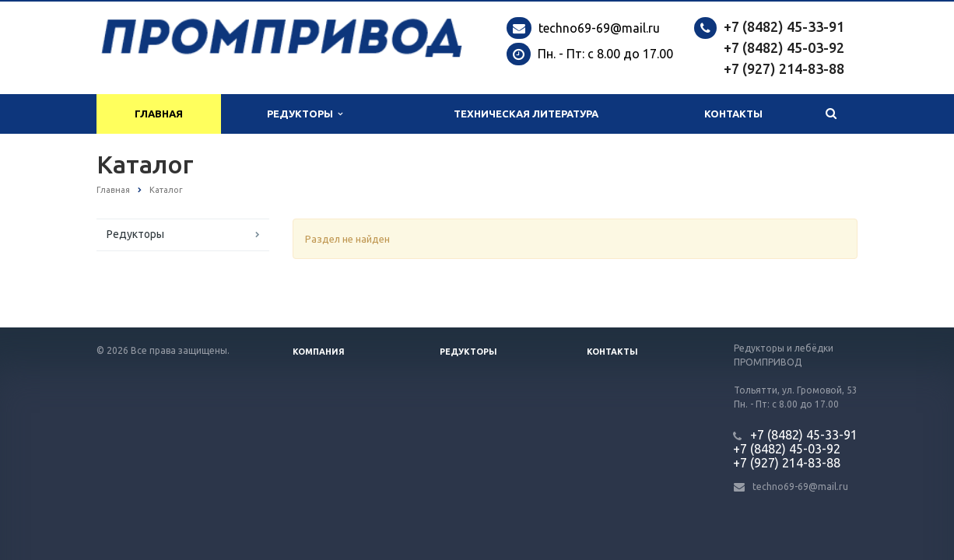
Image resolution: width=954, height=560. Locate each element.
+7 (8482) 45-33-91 (784, 26)
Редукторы (305, 114)
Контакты (733, 114)
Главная (159, 114)
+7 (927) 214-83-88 (784, 68)
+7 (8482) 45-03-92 (784, 47)
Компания (319, 352)
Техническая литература (526, 114)
